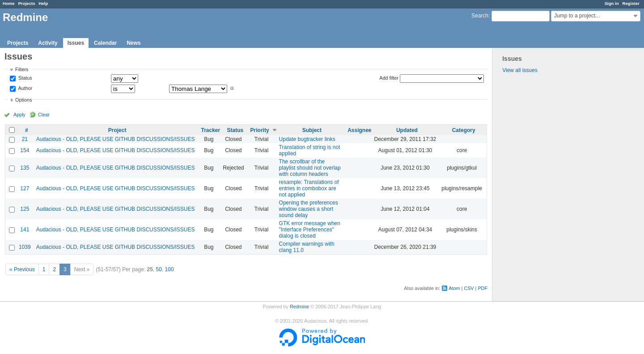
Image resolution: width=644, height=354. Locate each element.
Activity (48, 43)
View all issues (520, 70)
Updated (407, 130)
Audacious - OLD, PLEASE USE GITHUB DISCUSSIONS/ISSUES (116, 139)
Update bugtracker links (307, 139)
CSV (469, 288)
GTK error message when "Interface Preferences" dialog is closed (310, 230)
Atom (454, 288)
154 (25, 150)
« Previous (22, 269)
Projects (27, 3)
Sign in (612, 3)
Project (117, 130)
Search (480, 16)
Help (44, 3)
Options (23, 100)
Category (464, 130)
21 (25, 139)
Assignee (359, 130)
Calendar (105, 43)
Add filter (389, 78)
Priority (260, 130)
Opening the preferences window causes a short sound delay (309, 209)
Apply (19, 115)
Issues (76, 43)
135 (25, 168)
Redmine (299, 307)
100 (169, 269)
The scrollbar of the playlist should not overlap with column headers (310, 168)
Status (25, 78)
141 (25, 230)
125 (25, 209)
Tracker (210, 130)
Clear (44, 115)
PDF (483, 288)
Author (25, 88)
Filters (22, 69)
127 (25, 188)
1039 (25, 247)
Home (9, 3)
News (133, 43)
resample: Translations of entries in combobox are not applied (309, 188)
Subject (312, 130)
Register (631, 3)
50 (159, 269)
